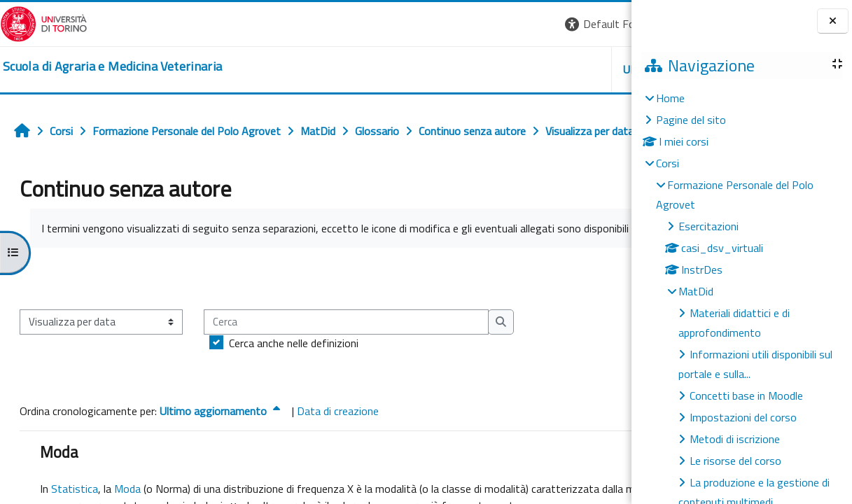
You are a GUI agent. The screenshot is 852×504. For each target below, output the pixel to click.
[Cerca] (346, 370)
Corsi (668, 163)
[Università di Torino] (44, 22)
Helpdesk (547, 69)
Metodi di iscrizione (735, 439)
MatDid (696, 291)
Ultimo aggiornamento (222, 458)
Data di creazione (338, 458)
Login (607, 24)
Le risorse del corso (735, 461)
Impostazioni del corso (743, 417)
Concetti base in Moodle (746, 395)
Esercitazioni (708, 226)
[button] (439, 24)
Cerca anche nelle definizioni (294, 391)
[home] (112, 66)
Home (670, 98)
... (611, 325)
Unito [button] (468, 69)
